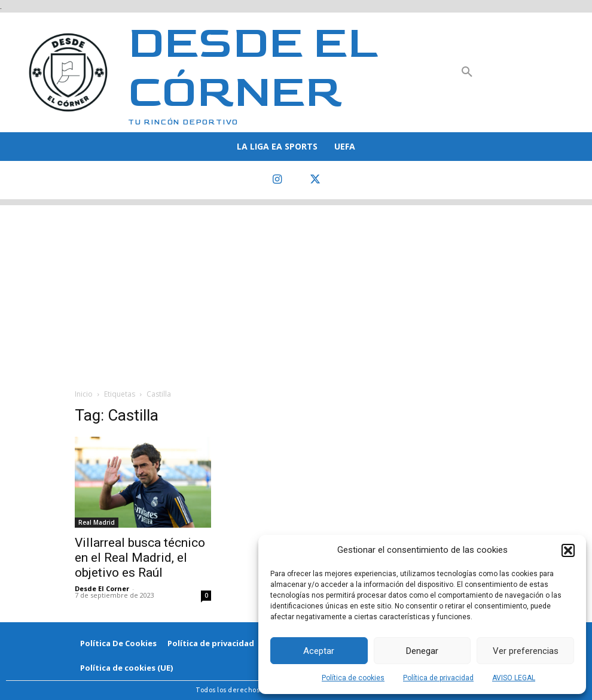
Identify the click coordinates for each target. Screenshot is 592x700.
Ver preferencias (526, 651)
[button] (568, 550)
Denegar (422, 651)
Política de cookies (353, 678)
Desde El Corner (102, 588)
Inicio (84, 394)
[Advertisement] (296, 289)
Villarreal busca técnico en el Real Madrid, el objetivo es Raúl (140, 558)
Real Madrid (97, 522)
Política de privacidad (438, 678)
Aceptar (319, 651)
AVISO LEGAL (514, 678)
